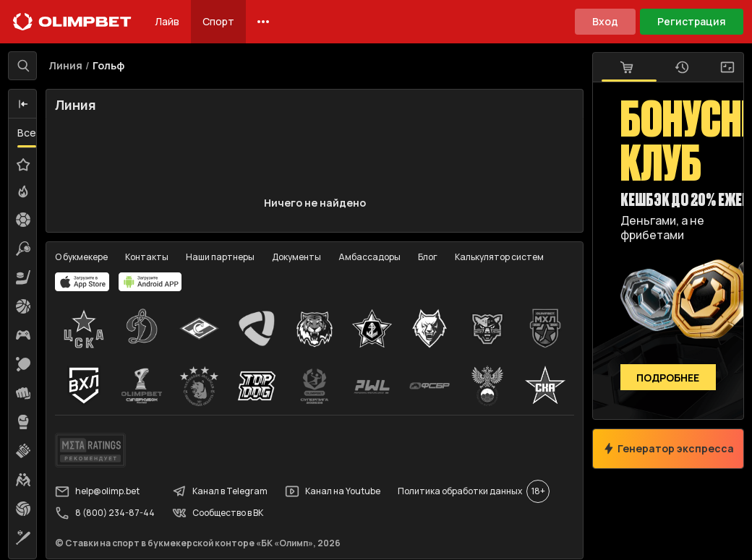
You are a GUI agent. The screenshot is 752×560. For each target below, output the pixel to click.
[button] (24, 105)
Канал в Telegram (221, 492)
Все (27, 133)
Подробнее (668, 378)
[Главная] (72, 22)
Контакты (148, 257)
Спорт (218, 21)
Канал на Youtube (333, 492)
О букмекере (82, 257)
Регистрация (692, 21)
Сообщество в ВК (218, 514)
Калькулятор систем (500, 257)
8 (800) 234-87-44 (106, 514)
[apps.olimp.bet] (83, 282)
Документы (297, 257)
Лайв (167, 21)
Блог (428, 257)
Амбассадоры (370, 257)
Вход (605, 21)
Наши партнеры (221, 257)
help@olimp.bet (98, 492)
